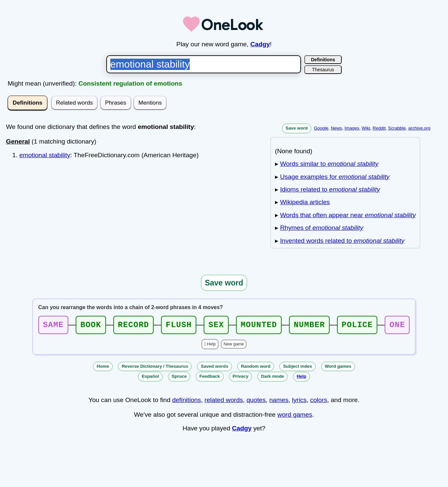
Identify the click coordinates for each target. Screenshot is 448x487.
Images (352, 128)
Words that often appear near (348, 215)
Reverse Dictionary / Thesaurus (155, 368)
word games (295, 417)
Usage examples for (335, 177)
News (336, 128)
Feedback (210, 378)
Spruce (179, 378)
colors (318, 402)
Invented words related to (342, 241)
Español (150, 378)
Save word (297, 128)
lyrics (299, 402)
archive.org (419, 128)
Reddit (379, 128)
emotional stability (45, 155)
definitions (186, 402)
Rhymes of (322, 228)
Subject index (297, 368)
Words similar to (329, 164)
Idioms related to (330, 189)
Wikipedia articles (305, 202)
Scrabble (397, 128)
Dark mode (272, 378)
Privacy (240, 378)
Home (103, 368)
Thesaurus (323, 70)
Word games (338, 368)
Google (321, 128)
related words (224, 402)
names (279, 402)
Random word (256, 368)
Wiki (366, 128)
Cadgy (260, 44)
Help (211, 346)
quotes (256, 402)
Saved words (214, 368)
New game (234, 346)
